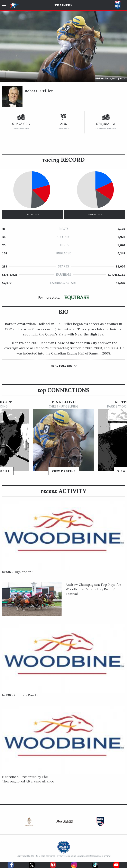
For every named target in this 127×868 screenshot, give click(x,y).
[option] (64, 439)
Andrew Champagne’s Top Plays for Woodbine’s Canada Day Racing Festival (93, 589)
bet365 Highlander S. (18, 572)
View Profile (64, 471)
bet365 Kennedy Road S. (21, 695)
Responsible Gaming (100, 856)
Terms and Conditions (76, 856)
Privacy (60, 856)
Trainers (63, 5)
